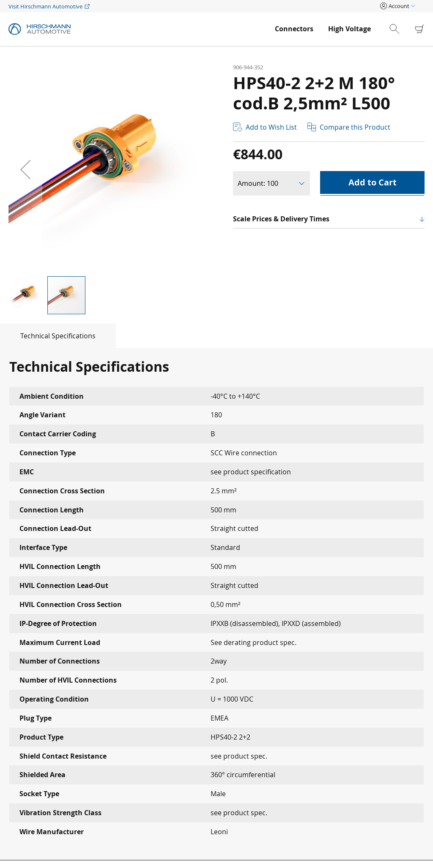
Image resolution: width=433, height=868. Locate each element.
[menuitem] (294, 29)
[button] (25, 169)
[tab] (58, 336)
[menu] (323, 29)
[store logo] (137, 29)
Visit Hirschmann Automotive (45, 6)
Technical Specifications (58, 336)
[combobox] (402, 29)
